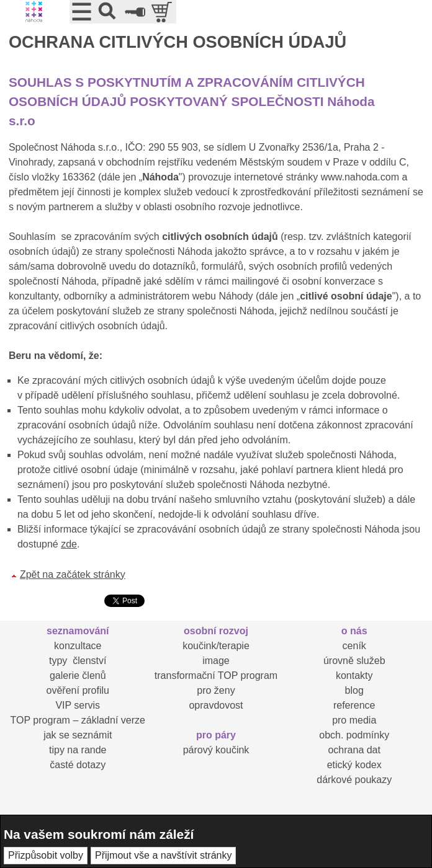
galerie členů (78, 675)
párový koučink (216, 750)
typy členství (78, 661)
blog (354, 690)
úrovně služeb (354, 661)
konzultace (78, 646)
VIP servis (78, 705)
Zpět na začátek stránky (73, 574)
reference (354, 705)
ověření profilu (78, 690)
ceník (354, 646)
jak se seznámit (78, 735)
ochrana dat (354, 750)
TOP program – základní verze (78, 720)
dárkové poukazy (354, 780)
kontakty (354, 675)
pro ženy (216, 690)
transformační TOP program (216, 675)
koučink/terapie (216, 646)
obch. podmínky (354, 735)
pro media (354, 720)
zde (69, 544)
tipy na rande (78, 750)
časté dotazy (78, 765)
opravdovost (216, 705)
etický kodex (354, 765)
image (216, 661)
